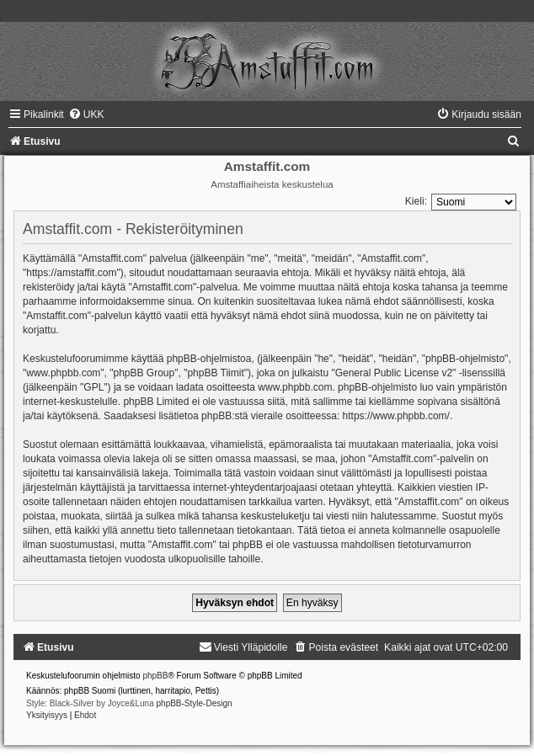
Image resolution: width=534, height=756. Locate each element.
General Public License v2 (394, 373)
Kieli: (416, 201)
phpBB (155, 676)
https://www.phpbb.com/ (396, 416)
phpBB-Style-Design (195, 703)
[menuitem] (86, 114)
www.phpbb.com (295, 387)
